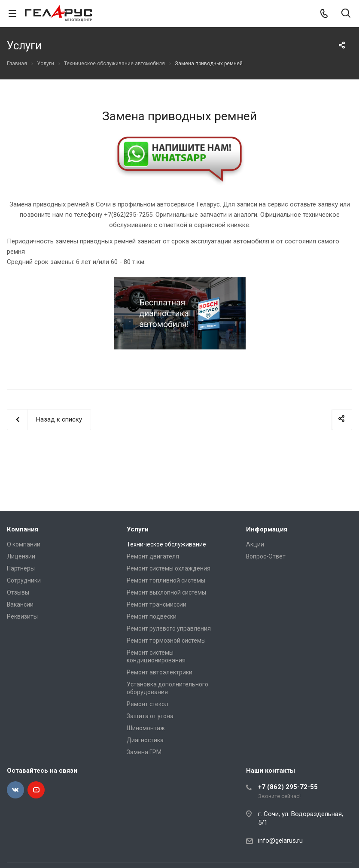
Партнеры (21, 568)
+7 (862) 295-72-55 (288, 787)
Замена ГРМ (144, 752)
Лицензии (21, 556)
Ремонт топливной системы (166, 580)
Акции (255, 544)
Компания (23, 529)
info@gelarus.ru (280, 841)
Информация (267, 529)
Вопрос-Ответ (266, 556)
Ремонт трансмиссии (157, 604)
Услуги (138, 529)
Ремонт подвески (152, 616)
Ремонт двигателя (153, 556)
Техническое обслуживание (166, 544)
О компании (24, 544)
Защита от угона (150, 716)
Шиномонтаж (146, 728)
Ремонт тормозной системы (166, 640)
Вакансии (20, 604)
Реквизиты (22, 616)
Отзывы (18, 592)
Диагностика (145, 740)
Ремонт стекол (148, 704)
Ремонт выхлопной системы (166, 592)
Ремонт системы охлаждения (169, 568)
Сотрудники (24, 580)
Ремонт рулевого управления (169, 628)
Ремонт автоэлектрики (160, 672)
